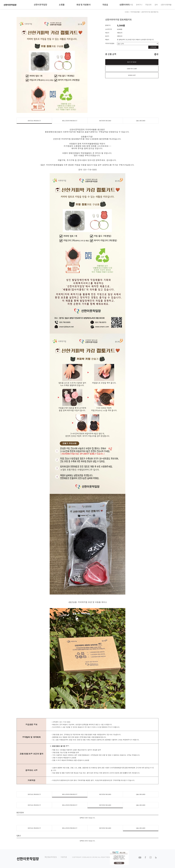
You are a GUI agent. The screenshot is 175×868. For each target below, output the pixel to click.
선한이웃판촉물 (166, 4)
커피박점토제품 (135, 12)
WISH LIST (132, 75)
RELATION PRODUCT (70, 121)
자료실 (105, 5)
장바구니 (139, 4)
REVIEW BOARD (105, 121)
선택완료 (153, 47)
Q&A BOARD (141, 121)
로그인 (121, 4)
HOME (127, 12)
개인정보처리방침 (51, 857)
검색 (156, 4)
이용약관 (64, 857)
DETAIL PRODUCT (34, 121)
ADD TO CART (132, 69)
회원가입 (130, 4)
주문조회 (148, 4)
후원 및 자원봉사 (83, 5)
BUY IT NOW (132, 62)
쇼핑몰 (62, 5)
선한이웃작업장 (40, 5)
